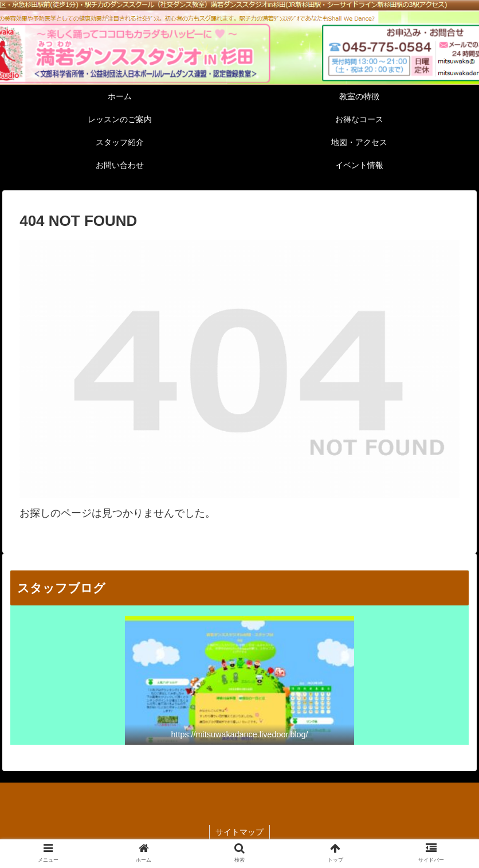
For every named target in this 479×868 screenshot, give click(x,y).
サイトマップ (239, 832)
